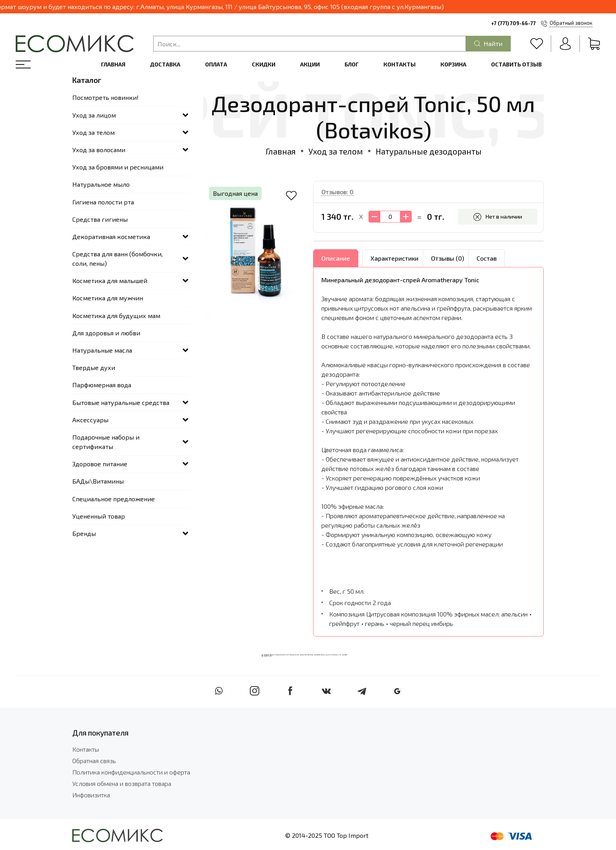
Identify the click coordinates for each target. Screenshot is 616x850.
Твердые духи (94, 367)
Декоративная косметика (111, 236)
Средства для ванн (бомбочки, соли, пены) (117, 258)
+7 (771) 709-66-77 (513, 23)
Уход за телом (336, 151)
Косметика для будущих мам (116, 316)
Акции (310, 64)
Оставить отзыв (516, 64)
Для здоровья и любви (106, 333)
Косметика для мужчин (108, 298)
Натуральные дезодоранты (429, 151)
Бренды (84, 533)
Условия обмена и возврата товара (122, 783)
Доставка (165, 64)
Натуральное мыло (101, 184)
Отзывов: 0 (337, 192)
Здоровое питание (100, 464)
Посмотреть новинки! (105, 97)
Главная (113, 64)
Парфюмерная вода (102, 385)
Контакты (400, 64)
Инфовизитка (91, 795)
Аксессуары (90, 420)
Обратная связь (94, 761)
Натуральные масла (102, 350)
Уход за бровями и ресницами (118, 167)
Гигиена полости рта (103, 202)
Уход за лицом (94, 115)
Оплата (216, 64)
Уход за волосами (99, 150)
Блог (352, 64)
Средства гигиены (100, 219)
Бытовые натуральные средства (121, 402)
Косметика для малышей (110, 281)
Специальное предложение (114, 499)
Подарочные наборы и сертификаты (106, 442)
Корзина (453, 64)
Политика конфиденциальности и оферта (131, 772)
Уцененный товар (99, 516)
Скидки (264, 64)
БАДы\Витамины (98, 481)
